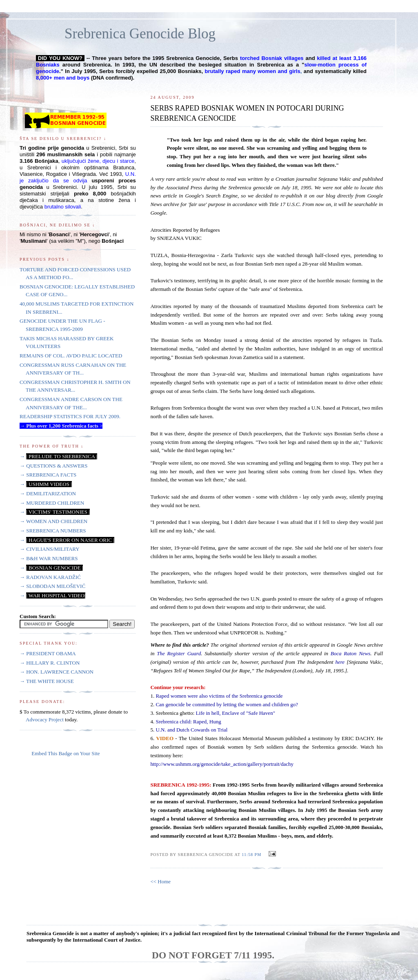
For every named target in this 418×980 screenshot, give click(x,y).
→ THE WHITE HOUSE (47, 681)
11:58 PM (251, 855)
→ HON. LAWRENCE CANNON (57, 672)
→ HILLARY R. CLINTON (50, 663)
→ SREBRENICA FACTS (48, 475)
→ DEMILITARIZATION (48, 493)
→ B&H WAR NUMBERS (49, 558)
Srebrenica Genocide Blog (140, 34)
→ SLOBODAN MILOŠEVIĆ (52, 586)
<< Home (160, 881)
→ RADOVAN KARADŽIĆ (50, 577)
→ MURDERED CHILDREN (52, 503)
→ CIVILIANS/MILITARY (50, 549)
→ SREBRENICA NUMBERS (53, 531)
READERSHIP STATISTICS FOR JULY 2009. (70, 416)
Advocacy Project (45, 719)
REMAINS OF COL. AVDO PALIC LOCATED (71, 356)
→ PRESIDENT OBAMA (48, 653)
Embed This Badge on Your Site (66, 753)
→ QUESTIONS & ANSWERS (54, 466)
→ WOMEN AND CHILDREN (53, 521)
